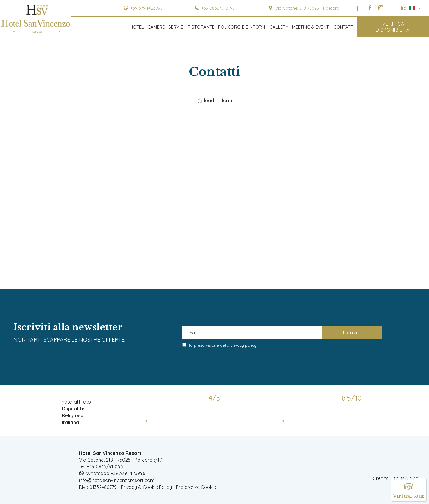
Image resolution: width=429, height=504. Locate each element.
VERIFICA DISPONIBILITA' (393, 27)
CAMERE (156, 27)
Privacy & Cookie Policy (146, 487)
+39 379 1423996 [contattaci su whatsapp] (146, 8)
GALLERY (279, 27)
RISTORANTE (201, 27)
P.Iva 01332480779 (98, 487)
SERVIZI (176, 27)
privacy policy (243, 345)
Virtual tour (409, 489)
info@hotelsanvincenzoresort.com (117, 480)
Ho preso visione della (222, 345)
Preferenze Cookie (196, 487)
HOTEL (137, 27)
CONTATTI (344, 27)
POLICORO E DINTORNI (242, 27)
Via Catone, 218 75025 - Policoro (304, 8)
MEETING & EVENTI (311, 27)
